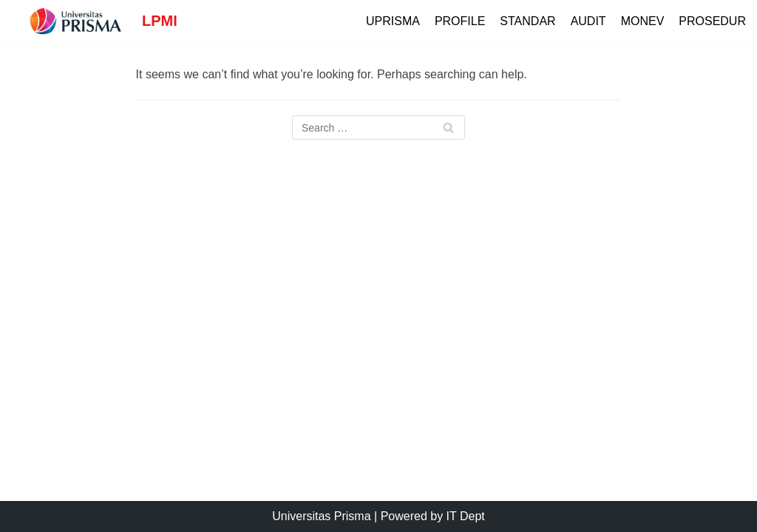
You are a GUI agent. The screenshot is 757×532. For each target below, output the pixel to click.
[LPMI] (94, 21)
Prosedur (712, 21)
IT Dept (466, 516)
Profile (460, 21)
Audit (588, 21)
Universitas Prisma (321, 516)
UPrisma (393, 21)
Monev (643, 21)
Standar (527, 21)
